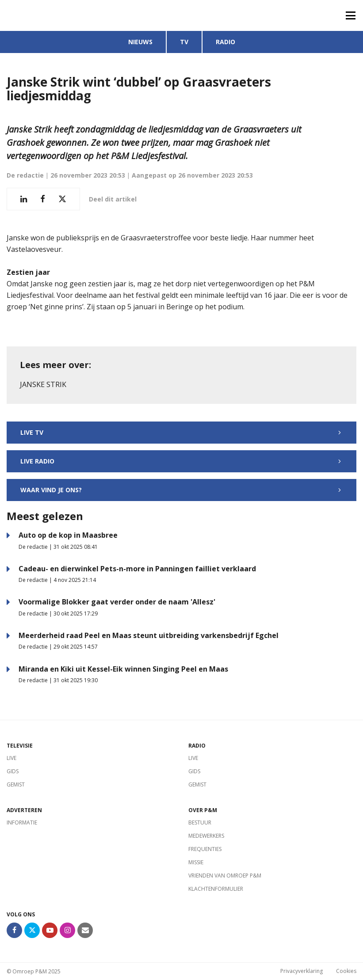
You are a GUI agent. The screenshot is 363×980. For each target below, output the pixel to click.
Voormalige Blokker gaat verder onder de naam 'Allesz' (117, 602)
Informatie (22, 822)
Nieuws (140, 42)
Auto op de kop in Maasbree (68, 535)
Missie (196, 862)
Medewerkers (206, 836)
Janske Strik (43, 384)
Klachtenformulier (216, 889)
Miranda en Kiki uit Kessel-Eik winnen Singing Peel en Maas (123, 669)
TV (184, 42)
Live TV (181, 432)
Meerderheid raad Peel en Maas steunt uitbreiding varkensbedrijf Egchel (149, 635)
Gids (13, 771)
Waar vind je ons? (181, 490)
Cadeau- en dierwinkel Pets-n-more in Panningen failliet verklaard (137, 569)
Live (11, 758)
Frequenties (205, 849)
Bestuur (200, 822)
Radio (225, 42)
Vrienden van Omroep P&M (225, 876)
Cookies (346, 971)
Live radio (181, 461)
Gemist (16, 784)
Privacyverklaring (302, 971)
